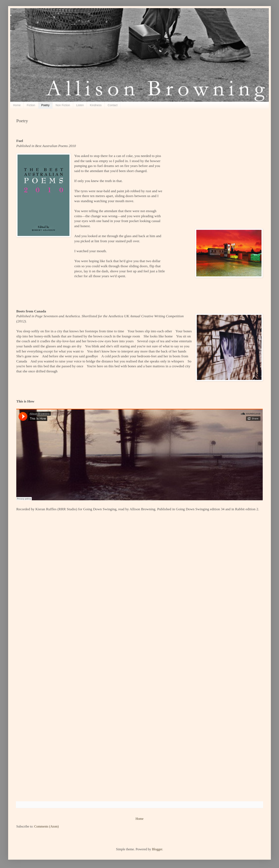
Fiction (31, 105)
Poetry (45, 105)
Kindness (96, 105)
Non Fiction (63, 105)
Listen (80, 105)
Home (17, 105)
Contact (113, 105)
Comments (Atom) (46, 826)
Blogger (157, 849)
